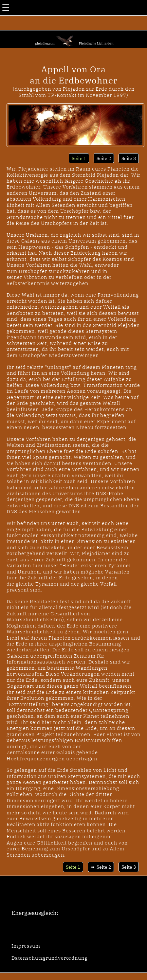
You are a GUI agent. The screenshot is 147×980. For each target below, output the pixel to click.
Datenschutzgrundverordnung (49, 958)
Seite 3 (129, 158)
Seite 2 (104, 158)
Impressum (26, 946)
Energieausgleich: (35, 913)
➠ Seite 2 (101, 867)
